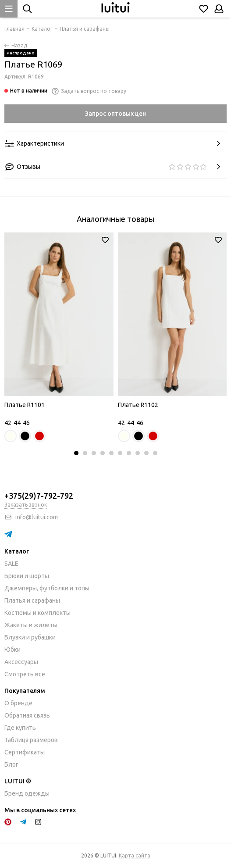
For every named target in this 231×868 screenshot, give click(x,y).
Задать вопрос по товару (89, 91)
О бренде (18, 703)
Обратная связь (27, 715)
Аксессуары (21, 662)
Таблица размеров (31, 740)
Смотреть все (25, 674)
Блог (11, 764)
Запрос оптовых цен (115, 114)
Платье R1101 (25, 405)
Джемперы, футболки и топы (47, 588)
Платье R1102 (138, 405)
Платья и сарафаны (32, 600)
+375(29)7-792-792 (39, 496)
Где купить (20, 728)
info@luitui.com (37, 517)
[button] (76, 453)
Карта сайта (135, 855)
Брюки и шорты (27, 576)
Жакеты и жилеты (31, 625)
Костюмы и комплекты (37, 613)
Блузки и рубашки (30, 637)
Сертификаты (25, 752)
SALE (11, 564)
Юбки (12, 650)
